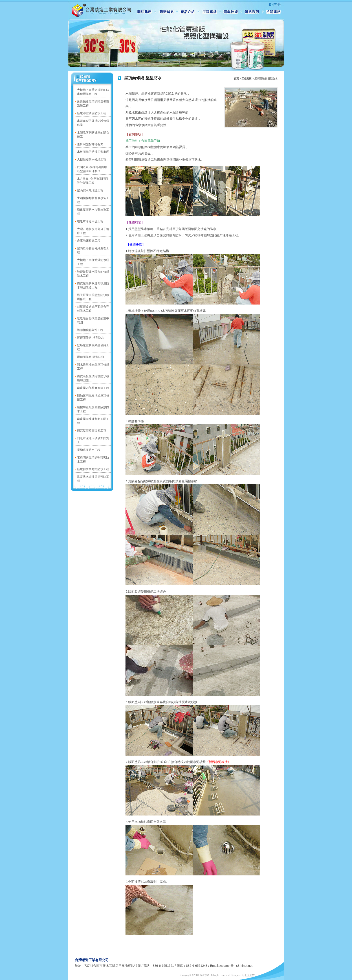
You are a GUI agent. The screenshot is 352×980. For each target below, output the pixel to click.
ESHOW (250, 975)
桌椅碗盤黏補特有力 (90, 144)
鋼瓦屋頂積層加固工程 (92, 431)
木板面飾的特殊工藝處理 (93, 152)
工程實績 (246, 79)
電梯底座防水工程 (89, 450)
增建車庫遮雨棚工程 (90, 221)
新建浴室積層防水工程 (92, 113)
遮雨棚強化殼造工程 (90, 330)
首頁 (236, 79)
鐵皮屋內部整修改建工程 (93, 388)
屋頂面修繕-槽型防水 (91, 338)
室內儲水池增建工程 (90, 190)
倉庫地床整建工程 (89, 241)
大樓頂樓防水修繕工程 (92, 159)
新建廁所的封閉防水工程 (93, 469)
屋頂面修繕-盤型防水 (91, 357)
